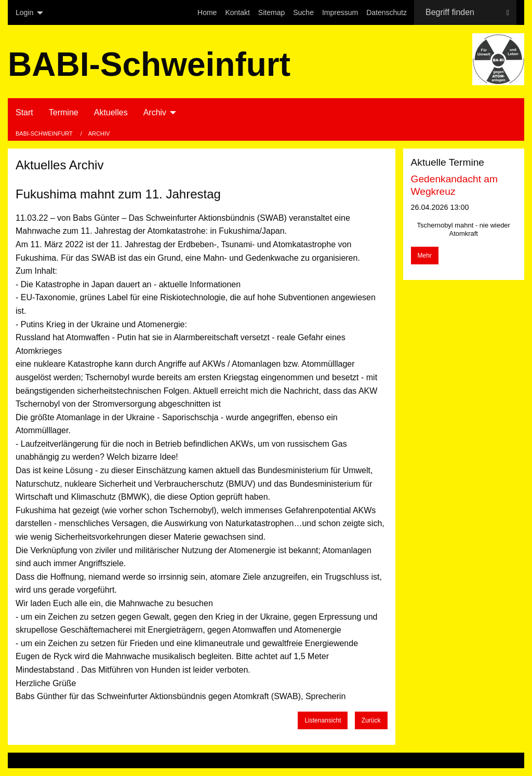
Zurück (371, 720)
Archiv (99, 133)
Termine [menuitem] (64, 112)
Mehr (425, 256)
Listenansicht (323, 720)
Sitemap (271, 12)
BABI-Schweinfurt (45, 133)
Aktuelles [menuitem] (111, 112)
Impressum (340, 12)
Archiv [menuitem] (155, 112)
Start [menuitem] (24, 112)
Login (24, 12)
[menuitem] (207, 12)
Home (207, 12)
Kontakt (237, 12)
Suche (303, 12)
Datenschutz (387, 12)
